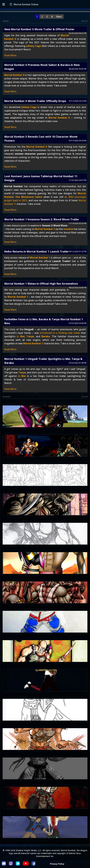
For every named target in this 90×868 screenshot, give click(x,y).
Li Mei (21, 336)
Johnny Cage (34, 46)
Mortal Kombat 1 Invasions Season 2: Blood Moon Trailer (42, 219)
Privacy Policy (57, 864)
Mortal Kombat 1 (45, 229)
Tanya (30, 336)
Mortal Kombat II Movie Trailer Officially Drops (35, 101)
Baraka (46, 336)
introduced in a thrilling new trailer (60, 333)
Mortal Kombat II (14, 75)
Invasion (68, 229)
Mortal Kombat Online (24, 4)
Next (59, 17)
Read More (10, 55)
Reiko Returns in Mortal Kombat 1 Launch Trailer (36, 251)
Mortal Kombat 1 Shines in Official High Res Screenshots (41, 284)
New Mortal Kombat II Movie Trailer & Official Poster (39, 29)
